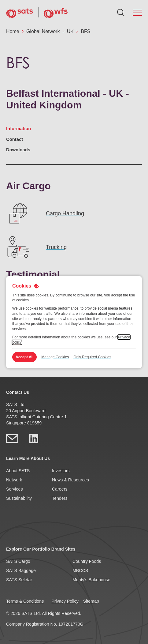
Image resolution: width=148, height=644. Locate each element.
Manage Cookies (55, 357)
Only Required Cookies (92, 357)
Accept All (24, 357)
